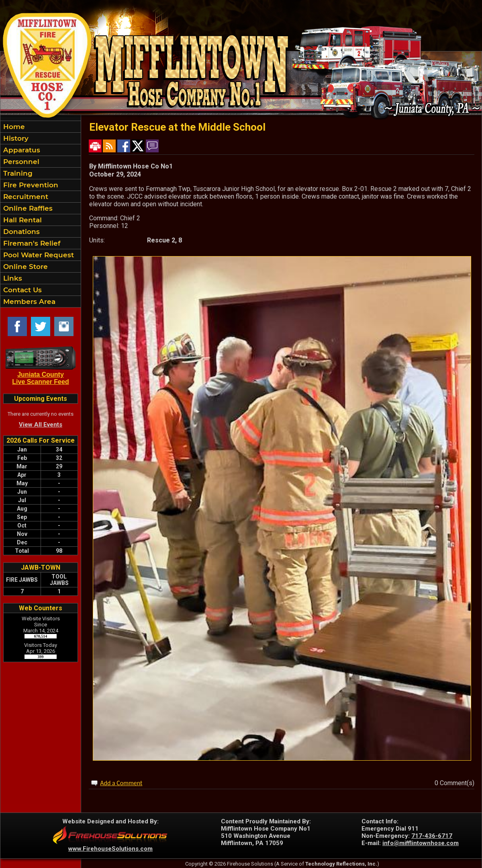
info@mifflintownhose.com (421, 843)
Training (17, 173)
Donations (20, 232)
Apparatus (21, 150)
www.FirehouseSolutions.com (110, 849)
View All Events (41, 425)
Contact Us (21, 290)
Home (13, 127)
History (15, 138)
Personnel (20, 162)
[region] (41, 214)
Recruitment (25, 197)
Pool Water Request (38, 255)
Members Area (28, 302)
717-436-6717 (432, 836)
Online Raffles (27, 208)
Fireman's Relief (31, 243)
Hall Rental (21, 220)
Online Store (25, 267)
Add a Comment (121, 783)
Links (12, 278)
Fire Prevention (30, 185)
